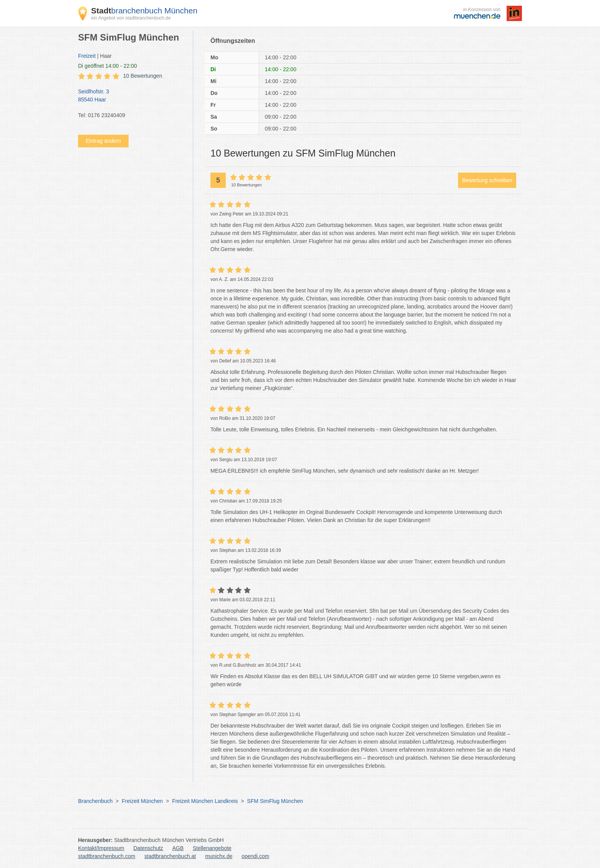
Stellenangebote (212, 848)
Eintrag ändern (103, 141)
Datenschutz (148, 848)
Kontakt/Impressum (101, 848)
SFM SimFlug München (275, 801)
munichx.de (219, 856)
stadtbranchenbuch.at (170, 856)
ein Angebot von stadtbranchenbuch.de (131, 18)
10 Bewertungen (143, 76)
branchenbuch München (144, 11)
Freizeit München (142, 801)
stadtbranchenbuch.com (107, 856)
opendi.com (255, 856)
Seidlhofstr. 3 (132, 96)
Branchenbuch (95, 801)
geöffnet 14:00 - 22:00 (108, 66)
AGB (178, 848)
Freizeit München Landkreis (205, 801)
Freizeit (87, 56)
